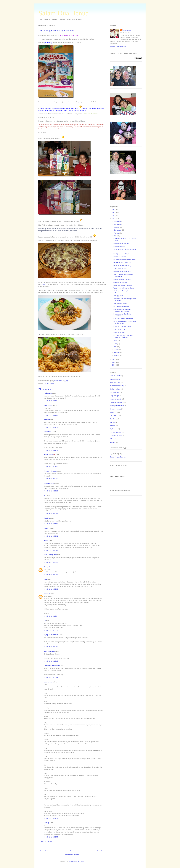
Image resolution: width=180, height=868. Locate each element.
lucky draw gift (114, 396)
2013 (114, 213)
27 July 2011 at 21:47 (51, 467)
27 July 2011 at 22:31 (51, 514)
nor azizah (47, 593)
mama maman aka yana (52, 665)
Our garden (114, 416)
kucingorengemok (50, 555)
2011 (114, 219)
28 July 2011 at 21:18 (51, 818)
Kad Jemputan (115, 392)
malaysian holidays (116, 402)
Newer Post (44, 851)
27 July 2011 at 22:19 (51, 479)
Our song (113, 422)
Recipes (112, 426)
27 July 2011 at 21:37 (51, 427)
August (116, 233)
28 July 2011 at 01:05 (51, 524)
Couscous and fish (120, 257)
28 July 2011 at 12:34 (51, 616)
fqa (45, 620)
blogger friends (115, 379)
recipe (43, 285)
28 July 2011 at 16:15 (51, 661)
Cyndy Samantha (50, 567)
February (117, 352)
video (112, 439)
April (116, 347)
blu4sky (46, 528)
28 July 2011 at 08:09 (51, 550)
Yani (45, 579)
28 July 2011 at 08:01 (51, 536)
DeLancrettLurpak (50, 471)
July (115, 236)
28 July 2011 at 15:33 (51, 647)
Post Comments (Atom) (77, 862)
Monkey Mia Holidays (117, 406)
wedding (112, 442)
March (116, 350)
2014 (114, 210)
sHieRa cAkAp (49, 483)
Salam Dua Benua (63, 13)
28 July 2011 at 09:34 (51, 575)
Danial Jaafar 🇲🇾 (49, 455)
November (118, 224)
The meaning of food (120, 303)
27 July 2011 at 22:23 (51, 491)
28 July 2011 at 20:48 (51, 678)
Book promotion (115, 382)
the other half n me (116, 436)
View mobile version (72, 855)
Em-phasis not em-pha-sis (122, 327)
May (116, 344)
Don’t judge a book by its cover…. (125, 254)
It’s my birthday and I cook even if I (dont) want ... (125, 323)
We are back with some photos (124, 288)
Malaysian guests (116, 399)
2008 (114, 365)
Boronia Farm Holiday (117, 386)
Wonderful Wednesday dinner (123, 319)
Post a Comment (47, 841)
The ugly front (118, 296)
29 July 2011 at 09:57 (51, 837)
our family (113, 412)
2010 (114, 359)
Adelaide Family (115, 376)
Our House (113, 419)
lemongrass (48, 405)
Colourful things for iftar (121, 243)
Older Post (100, 851)
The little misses (49, 383)
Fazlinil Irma (48, 432)
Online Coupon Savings (118, 457)
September (118, 230)
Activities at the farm (120, 282)
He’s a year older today (121, 306)
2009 (114, 362)
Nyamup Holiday (115, 409)
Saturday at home (119, 332)
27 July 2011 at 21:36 (51, 415)
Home (72, 851)
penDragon (48, 393)
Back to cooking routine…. (122, 279)
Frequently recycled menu (122, 272)
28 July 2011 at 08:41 (51, 563)
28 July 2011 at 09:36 (51, 589)
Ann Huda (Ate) (49, 651)
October (117, 227)
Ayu (45, 495)
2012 (114, 216)
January (117, 355)
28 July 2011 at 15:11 (51, 630)
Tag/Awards (114, 429)
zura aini (47, 420)
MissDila (47, 518)
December (118, 221)
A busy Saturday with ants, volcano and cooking (122, 310)
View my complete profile (118, 46)
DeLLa (46, 540)
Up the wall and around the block (124, 260)
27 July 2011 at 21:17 (51, 401)
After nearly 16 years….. (122, 269)
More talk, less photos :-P (122, 263)
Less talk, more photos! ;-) (122, 266)
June (116, 341)
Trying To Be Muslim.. (51, 635)
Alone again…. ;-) (119, 329)
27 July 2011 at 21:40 (51, 450)
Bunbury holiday (115, 389)
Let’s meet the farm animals (123, 285)
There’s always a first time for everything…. (123, 275)
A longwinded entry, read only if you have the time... (124, 336)
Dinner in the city (119, 246)
